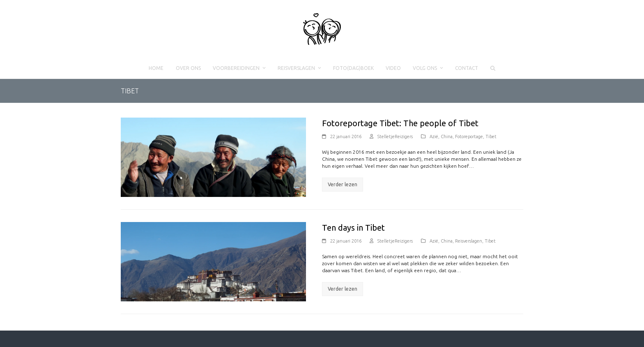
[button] (493, 68)
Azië (434, 136)
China (447, 136)
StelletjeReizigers (395, 136)
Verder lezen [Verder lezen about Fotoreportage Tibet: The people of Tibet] (343, 184)
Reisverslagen (469, 241)
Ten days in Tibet (353, 228)
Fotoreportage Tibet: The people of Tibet (400, 123)
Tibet (491, 136)
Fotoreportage (469, 136)
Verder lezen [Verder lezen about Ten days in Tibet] (343, 289)
